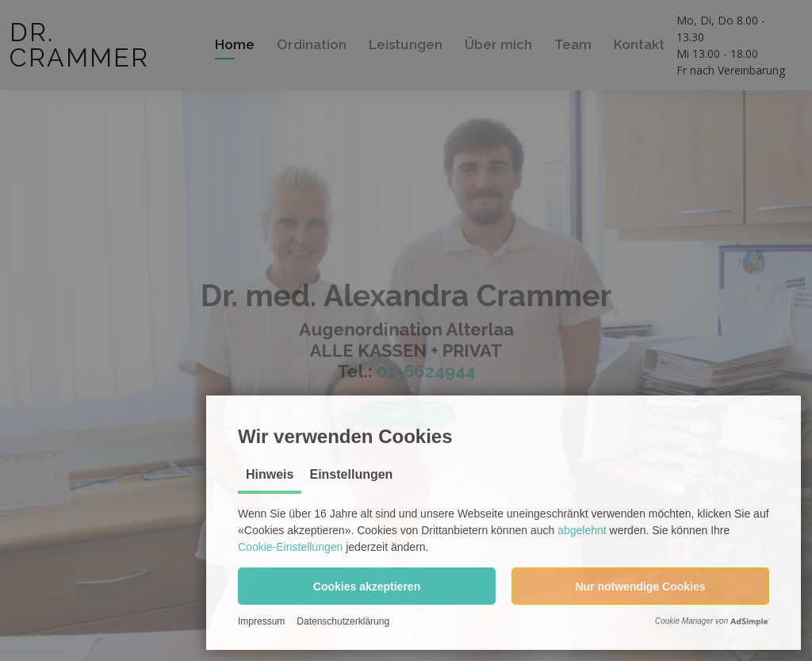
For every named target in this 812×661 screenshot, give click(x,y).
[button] (367, 586)
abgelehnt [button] (582, 530)
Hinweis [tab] (270, 474)
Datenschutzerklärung (343, 621)
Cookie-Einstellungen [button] (290, 547)
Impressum (261, 621)
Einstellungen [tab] (351, 474)
